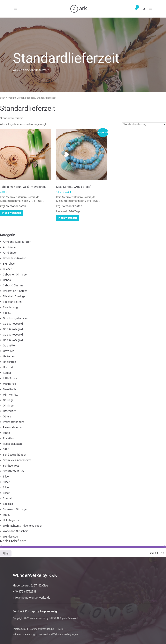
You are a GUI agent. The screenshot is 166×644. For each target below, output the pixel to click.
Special (7, 498)
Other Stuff (10, 411)
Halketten (9, 356)
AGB (60, 629)
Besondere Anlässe (14, 258)
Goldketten (10, 345)
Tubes (7, 515)
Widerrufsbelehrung (24, 634)
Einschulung (10, 307)
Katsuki (8, 373)
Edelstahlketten (12, 302)
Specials (8, 504)
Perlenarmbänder (13, 422)
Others (7, 416)
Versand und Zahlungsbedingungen (58, 634)
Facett (7, 313)
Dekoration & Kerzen (15, 291)
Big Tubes (9, 264)
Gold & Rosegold (13, 324)
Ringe (6, 433)
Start (3, 98)
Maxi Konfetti (11, 389)
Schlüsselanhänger (14, 455)
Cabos (7, 280)
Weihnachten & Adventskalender (22, 526)
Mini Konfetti (11, 395)
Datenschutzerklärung (42, 629)
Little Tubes (10, 378)
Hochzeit (8, 367)
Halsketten (9, 362)
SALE (6, 449)
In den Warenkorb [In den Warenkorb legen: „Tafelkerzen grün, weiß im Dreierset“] (12, 213)
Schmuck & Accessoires (17, 460)
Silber (6, 477)
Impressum (19, 629)
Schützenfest (11, 466)
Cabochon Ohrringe (15, 275)
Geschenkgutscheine (15, 318)
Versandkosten (16, 206)
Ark (15, 70)
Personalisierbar (13, 427)
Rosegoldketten (12, 444)
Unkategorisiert (12, 520)
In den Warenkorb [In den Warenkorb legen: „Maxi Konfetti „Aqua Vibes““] (68, 218)
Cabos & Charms (13, 285)
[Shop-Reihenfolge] (144, 124)
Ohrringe (8, 400)
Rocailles (8, 438)
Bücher (7, 269)
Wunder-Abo (10, 537)
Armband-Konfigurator (17, 242)
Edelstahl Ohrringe (14, 296)
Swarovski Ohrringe (15, 509)
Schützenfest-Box (14, 471)
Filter (6, 554)
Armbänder (10, 247)
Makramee (9, 384)
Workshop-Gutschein (16, 531)
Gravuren (9, 351)
